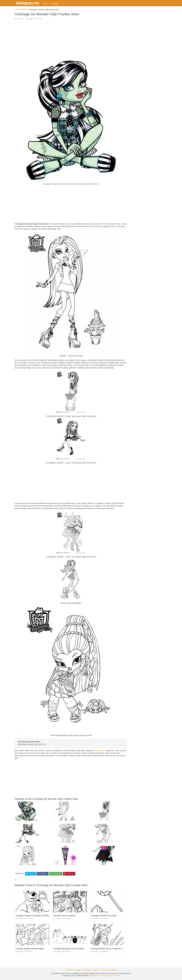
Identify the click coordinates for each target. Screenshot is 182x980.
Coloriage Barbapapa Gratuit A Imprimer (69, 949)
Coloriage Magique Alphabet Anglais (30, 949)
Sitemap (114, 970)
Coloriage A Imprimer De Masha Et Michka (32, 916)
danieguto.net (27, 3)
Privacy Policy (105, 970)
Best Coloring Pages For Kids (110, 976)
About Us (96, 970)
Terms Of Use (87, 970)
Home (45, 3)
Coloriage (54, 3)
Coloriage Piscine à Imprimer (65, 916)
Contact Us (69, 970)
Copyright (78, 970)
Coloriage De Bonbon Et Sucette (104, 916)
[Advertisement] (71, 40)
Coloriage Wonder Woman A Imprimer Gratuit (109, 949)
